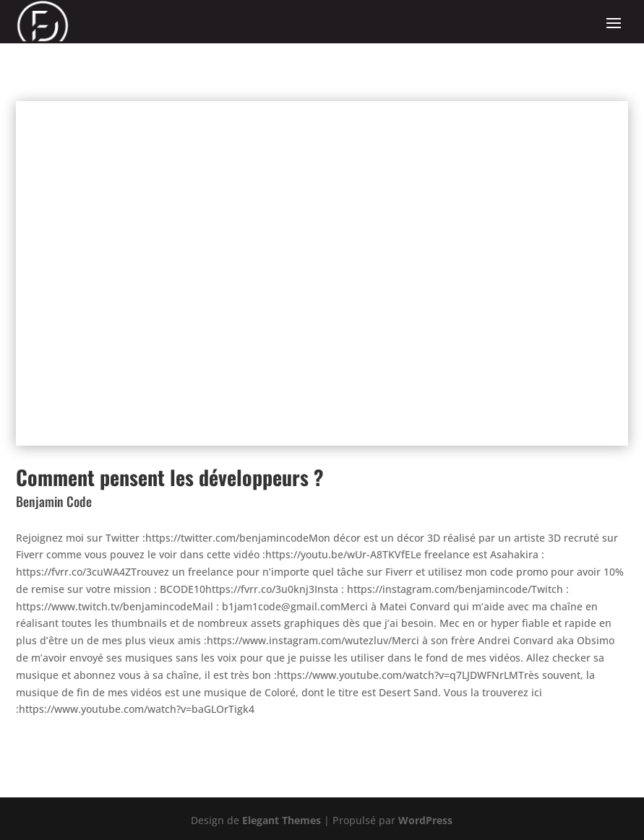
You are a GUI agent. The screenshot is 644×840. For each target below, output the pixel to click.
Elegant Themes (282, 820)
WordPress (425, 820)
